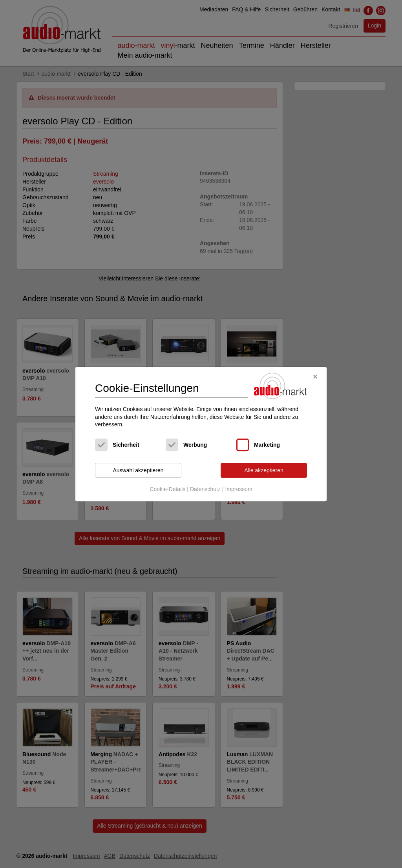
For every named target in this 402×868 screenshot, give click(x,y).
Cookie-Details (167, 490)
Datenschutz (205, 490)
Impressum (238, 490)
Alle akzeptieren (264, 470)
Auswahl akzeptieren (138, 470)
